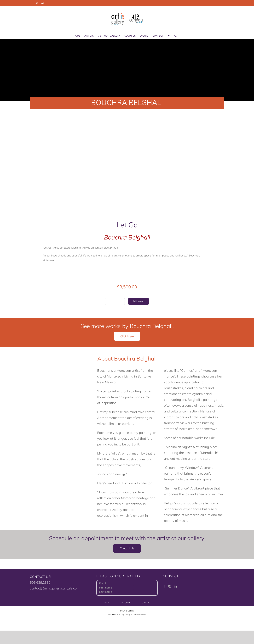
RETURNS (126, 603)
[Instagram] (170, 586)
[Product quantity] (115, 301)
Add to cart (139, 301)
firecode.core (140, 614)
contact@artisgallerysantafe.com (55, 588)
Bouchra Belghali (127, 237)
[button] (176, 36)
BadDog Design (124, 614)
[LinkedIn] (175, 586)
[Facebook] (164, 586)
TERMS (106, 603)
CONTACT (147, 603)
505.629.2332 (40, 582)
